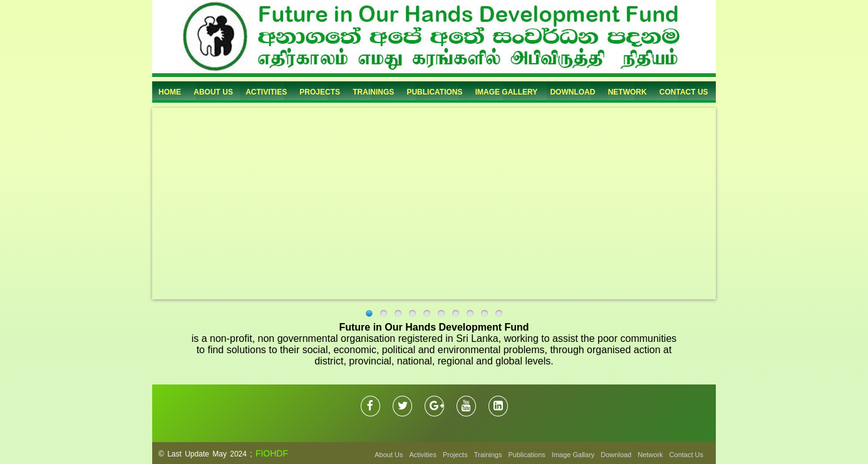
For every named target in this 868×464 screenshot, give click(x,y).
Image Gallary (573, 455)
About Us (389, 455)
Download (616, 455)
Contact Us (686, 455)
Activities (423, 455)
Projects (455, 455)
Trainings (488, 455)
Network (650, 455)
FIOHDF (272, 453)
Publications (527, 455)
